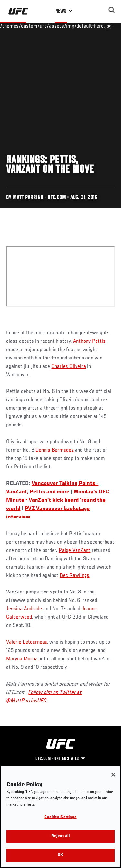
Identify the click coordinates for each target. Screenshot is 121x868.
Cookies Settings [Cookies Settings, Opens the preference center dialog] (60, 817)
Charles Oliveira (69, 367)
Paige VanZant (75, 551)
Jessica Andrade (24, 609)
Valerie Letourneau (27, 642)
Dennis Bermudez (55, 450)
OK (60, 855)
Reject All (60, 836)
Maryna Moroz (22, 659)
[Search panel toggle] (112, 10)
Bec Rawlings (75, 576)
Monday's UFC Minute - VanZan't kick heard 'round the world (58, 500)
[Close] (113, 775)
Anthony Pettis (89, 341)
